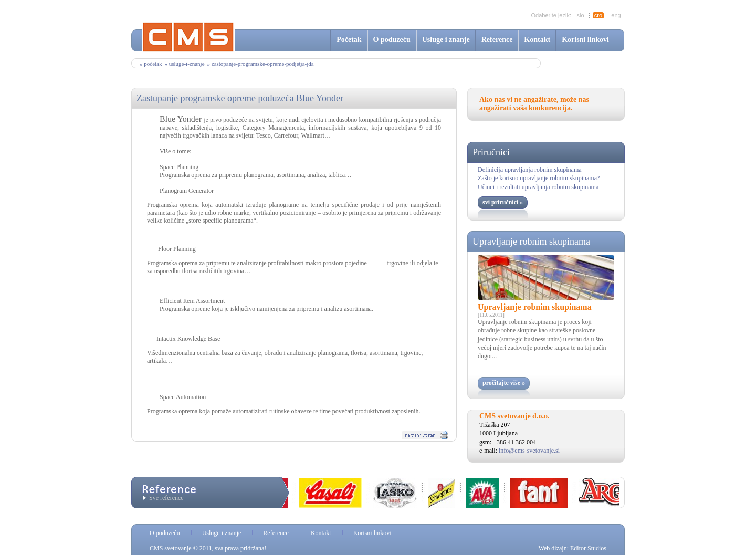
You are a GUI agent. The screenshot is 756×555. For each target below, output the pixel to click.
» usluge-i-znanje (184, 64)
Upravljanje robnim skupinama (531, 242)
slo (580, 15)
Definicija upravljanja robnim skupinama (530, 170)
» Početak (151, 64)
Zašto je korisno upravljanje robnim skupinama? (539, 178)
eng (616, 15)
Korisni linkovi (585, 40)
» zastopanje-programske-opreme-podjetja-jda (261, 64)
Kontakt (537, 40)
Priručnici (491, 152)
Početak (349, 40)
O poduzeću (392, 40)
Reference (497, 40)
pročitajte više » (504, 383)
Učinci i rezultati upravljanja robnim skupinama (538, 187)
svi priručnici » (503, 202)
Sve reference (166, 498)
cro (598, 15)
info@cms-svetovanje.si (529, 451)
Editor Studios (588, 548)
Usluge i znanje (446, 40)
